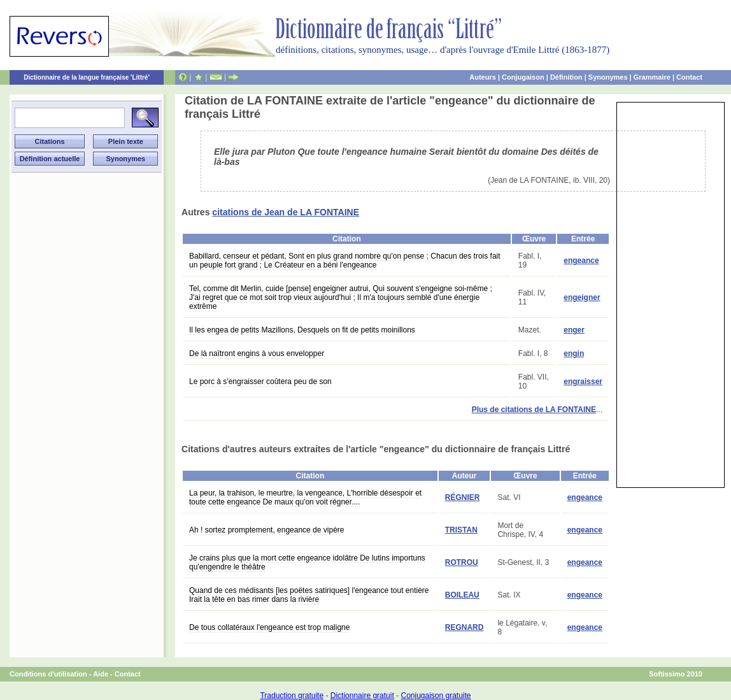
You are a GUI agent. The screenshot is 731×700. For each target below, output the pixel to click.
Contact (689, 77)
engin (574, 354)
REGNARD (465, 627)
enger (574, 330)
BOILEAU (462, 595)
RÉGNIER (463, 497)
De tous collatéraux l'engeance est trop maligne (269, 627)
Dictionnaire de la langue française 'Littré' (87, 77)
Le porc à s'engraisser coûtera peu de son (260, 382)
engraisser (583, 382)
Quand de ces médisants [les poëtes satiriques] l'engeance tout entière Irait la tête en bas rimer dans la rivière (309, 595)
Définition (566, 77)
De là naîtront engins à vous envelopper (257, 354)
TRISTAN (461, 530)
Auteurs (483, 77)
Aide (101, 674)
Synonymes (608, 77)
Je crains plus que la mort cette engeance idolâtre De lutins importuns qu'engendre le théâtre (307, 562)
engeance (581, 261)
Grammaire (652, 77)
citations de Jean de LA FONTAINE (286, 212)
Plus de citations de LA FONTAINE (534, 410)
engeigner (582, 297)
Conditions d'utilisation (48, 674)
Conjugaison (523, 77)
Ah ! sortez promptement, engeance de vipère (266, 530)
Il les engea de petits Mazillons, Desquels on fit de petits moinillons (302, 330)
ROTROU (462, 562)
